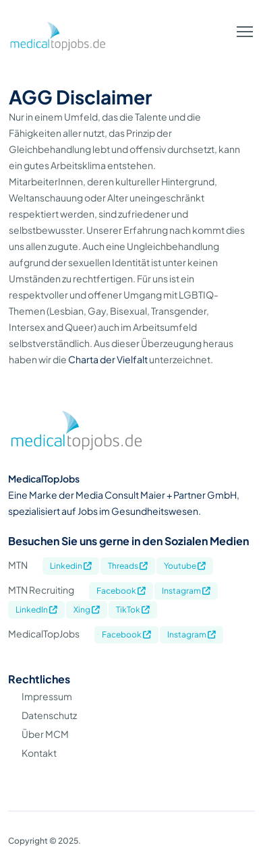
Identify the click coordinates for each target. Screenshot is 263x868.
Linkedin (71, 566)
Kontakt (39, 753)
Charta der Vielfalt (108, 359)
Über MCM (45, 734)
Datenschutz (49, 715)
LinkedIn (36, 610)
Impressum (47, 696)
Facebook (121, 591)
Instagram (186, 591)
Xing (87, 610)
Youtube (185, 566)
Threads (128, 566)
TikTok (133, 610)
